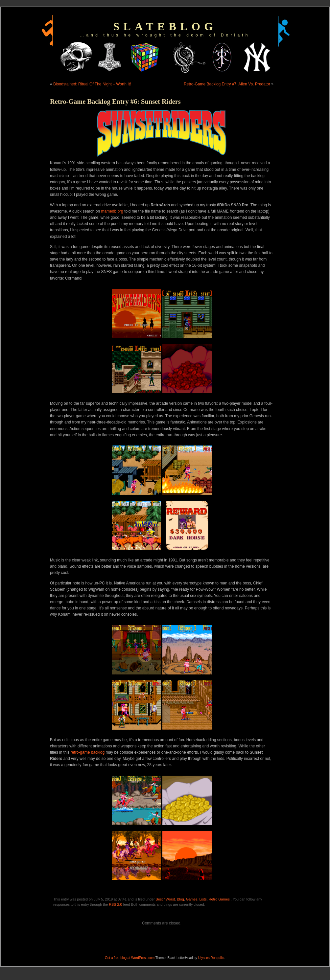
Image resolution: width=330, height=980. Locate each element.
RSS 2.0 (115, 904)
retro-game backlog (88, 752)
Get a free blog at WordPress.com (130, 958)
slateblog (165, 26)
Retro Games (219, 899)
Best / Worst (165, 899)
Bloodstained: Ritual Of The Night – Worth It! (92, 84)
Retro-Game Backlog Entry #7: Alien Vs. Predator (227, 84)
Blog (180, 899)
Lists (203, 899)
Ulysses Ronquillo (211, 958)
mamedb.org (112, 211)
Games (192, 899)
